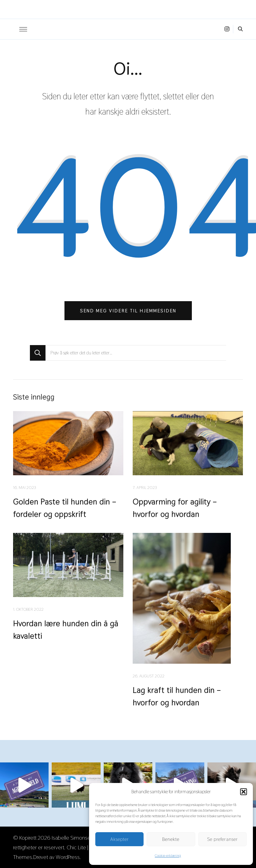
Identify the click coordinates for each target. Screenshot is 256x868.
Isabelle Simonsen (73, 838)
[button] (244, 792)
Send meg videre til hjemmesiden (128, 311)
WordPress (68, 857)
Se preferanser (223, 839)
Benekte (171, 839)
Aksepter (120, 839)
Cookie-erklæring (168, 856)
